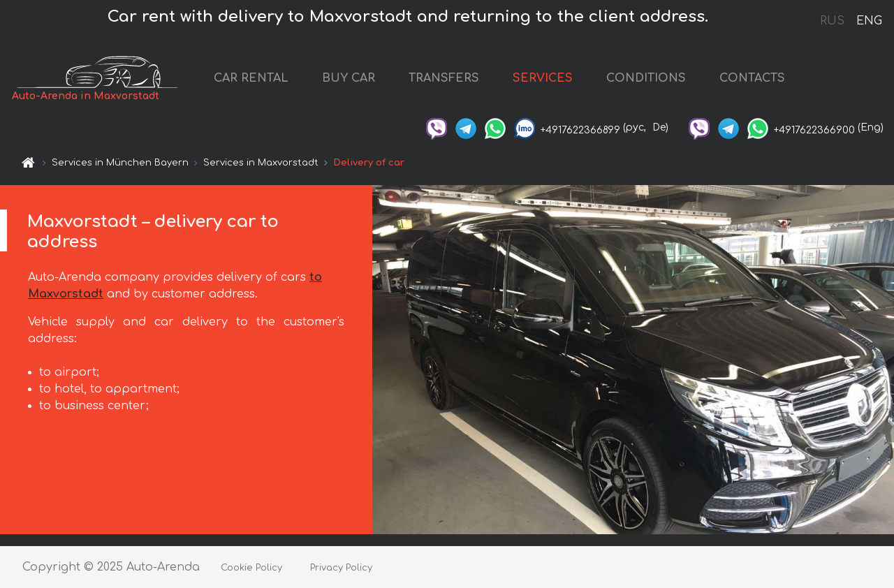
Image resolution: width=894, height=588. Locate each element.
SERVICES (543, 78)
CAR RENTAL (251, 78)
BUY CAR (349, 78)
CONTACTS (752, 78)
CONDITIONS (646, 78)
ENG (869, 21)
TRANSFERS (444, 78)
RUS (832, 21)
